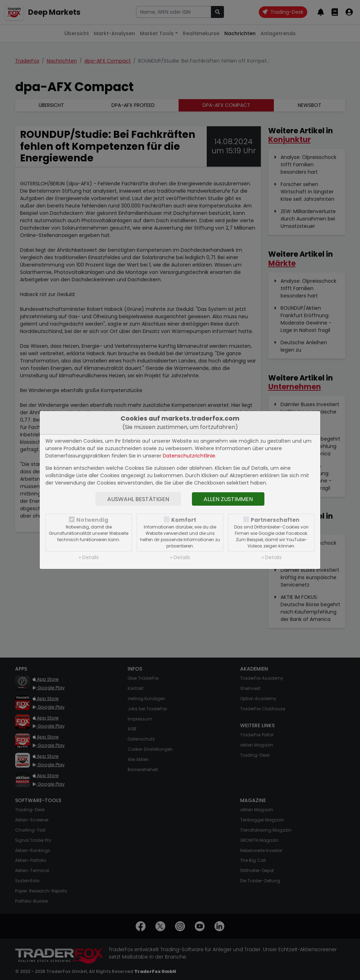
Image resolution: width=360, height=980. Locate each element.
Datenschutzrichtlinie (189, 456)
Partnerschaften (275, 520)
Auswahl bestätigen (138, 499)
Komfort (184, 520)
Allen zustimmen (228, 499)
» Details (89, 557)
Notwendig (92, 520)
